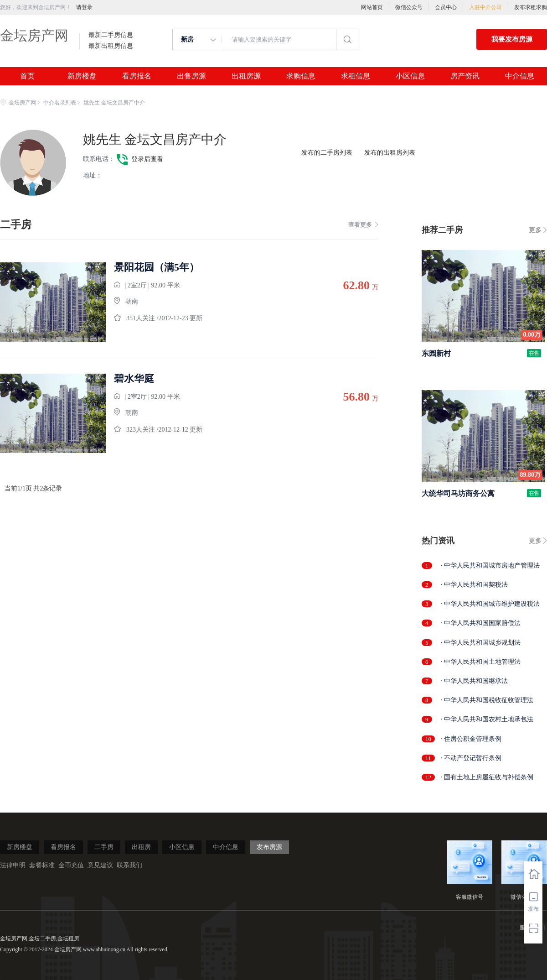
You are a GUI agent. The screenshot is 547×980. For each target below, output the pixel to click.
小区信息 (410, 76)
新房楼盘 (82, 76)
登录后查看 (147, 159)
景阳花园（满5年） (157, 267)
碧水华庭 (134, 379)
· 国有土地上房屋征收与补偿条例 (487, 777)
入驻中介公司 (485, 7)
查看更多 (363, 225)
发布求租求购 (531, 7)
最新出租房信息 (111, 46)
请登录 (84, 7)
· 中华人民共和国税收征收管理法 (487, 700)
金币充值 (71, 865)
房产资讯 (465, 76)
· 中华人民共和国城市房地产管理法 (490, 566)
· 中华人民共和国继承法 (474, 681)
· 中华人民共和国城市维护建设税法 (490, 604)
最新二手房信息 (111, 35)
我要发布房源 (512, 39)
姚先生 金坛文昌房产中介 (155, 139)
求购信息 (301, 76)
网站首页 (372, 7)
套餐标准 (42, 865)
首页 (27, 76)
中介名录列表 (60, 103)
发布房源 (269, 847)
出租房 (141, 847)
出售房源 (191, 76)
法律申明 (13, 865)
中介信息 (520, 76)
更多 (535, 230)
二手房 (104, 847)
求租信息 (356, 76)
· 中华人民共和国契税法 (474, 585)
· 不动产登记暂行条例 (471, 758)
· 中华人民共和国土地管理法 (481, 662)
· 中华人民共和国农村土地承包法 (487, 719)
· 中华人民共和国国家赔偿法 (481, 623)
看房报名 (137, 76)
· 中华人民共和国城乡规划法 (481, 643)
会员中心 (446, 7)
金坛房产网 (34, 35)
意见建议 (100, 865)
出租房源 (246, 76)
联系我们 (129, 865)
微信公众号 (409, 7)
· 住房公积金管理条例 (471, 739)
